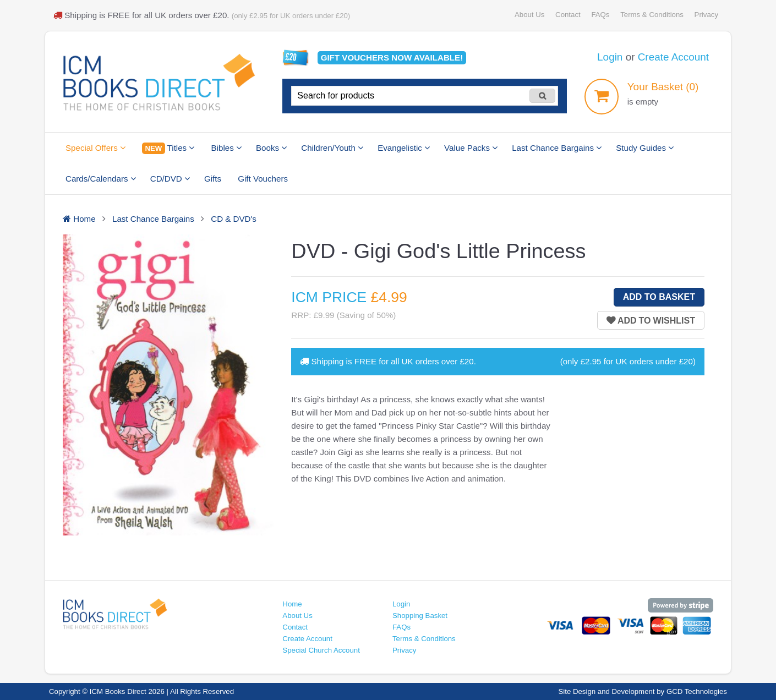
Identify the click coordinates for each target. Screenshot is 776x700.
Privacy (706, 15)
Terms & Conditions (652, 15)
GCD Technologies (697, 691)
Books (271, 148)
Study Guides (645, 148)
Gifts (213, 179)
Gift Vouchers (263, 179)
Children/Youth (332, 148)
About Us (529, 15)
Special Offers (95, 148)
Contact (568, 15)
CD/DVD (170, 179)
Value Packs (471, 148)
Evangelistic (404, 148)
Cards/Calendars (101, 179)
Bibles (226, 148)
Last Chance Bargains (557, 148)
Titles (168, 148)
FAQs (600, 15)
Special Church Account (321, 650)
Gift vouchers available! (392, 58)
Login (610, 57)
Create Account (673, 57)
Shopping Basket (420, 616)
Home (292, 604)
